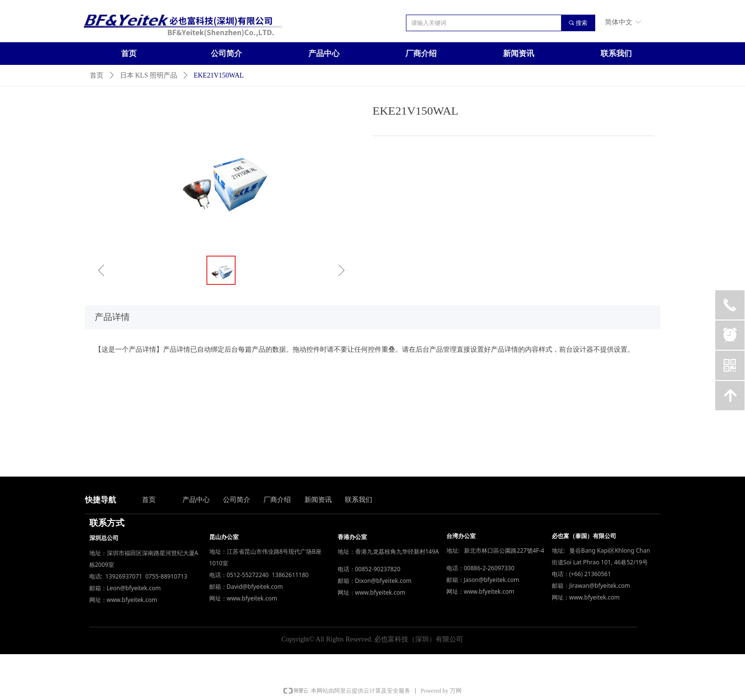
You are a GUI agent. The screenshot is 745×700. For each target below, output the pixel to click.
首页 (97, 75)
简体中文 (619, 22)
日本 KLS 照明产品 (149, 75)
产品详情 (112, 317)
